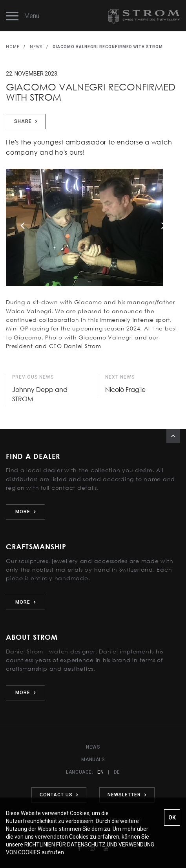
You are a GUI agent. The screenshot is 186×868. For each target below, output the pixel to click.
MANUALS (93, 760)
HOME (13, 47)
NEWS (36, 47)
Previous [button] (23, 225)
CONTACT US (59, 795)
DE (117, 772)
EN (100, 772)
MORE (26, 512)
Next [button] (163, 225)
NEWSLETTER (127, 795)
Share (26, 121)
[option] (93, 233)
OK (172, 817)
